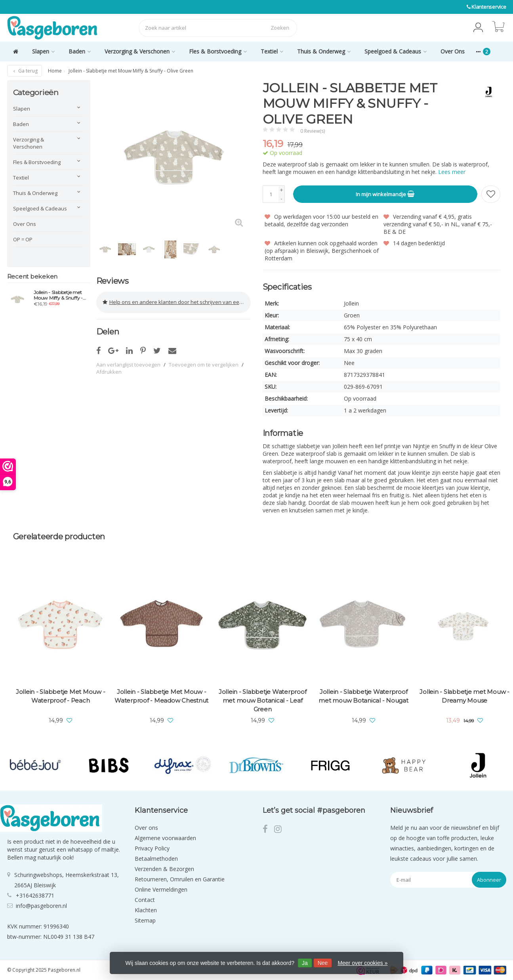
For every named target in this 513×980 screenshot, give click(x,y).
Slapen (43, 51)
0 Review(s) (313, 131)
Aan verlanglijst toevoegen (128, 364)
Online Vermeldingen (161, 889)
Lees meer (452, 172)
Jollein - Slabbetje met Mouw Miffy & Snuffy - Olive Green (58, 295)
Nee (323, 963)
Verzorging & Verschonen (140, 51)
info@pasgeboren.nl (41, 905)
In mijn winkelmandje (385, 194)
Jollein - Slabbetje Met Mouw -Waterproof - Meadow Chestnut (161, 696)
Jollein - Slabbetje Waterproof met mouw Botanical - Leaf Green (263, 700)
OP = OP (23, 239)
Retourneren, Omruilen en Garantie (180, 879)
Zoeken (280, 28)
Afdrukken (109, 371)
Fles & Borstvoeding (218, 51)
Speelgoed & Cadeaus (396, 51)
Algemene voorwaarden (165, 838)
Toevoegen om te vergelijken (204, 364)
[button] (478, 28)
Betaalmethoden (156, 859)
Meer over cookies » (362, 963)
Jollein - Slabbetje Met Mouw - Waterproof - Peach (61, 696)
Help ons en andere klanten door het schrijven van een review (177, 302)
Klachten (146, 910)
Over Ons (453, 51)
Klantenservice (489, 7)
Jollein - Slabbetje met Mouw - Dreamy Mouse (464, 696)
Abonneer (489, 880)
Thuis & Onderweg (324, 51)
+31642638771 (35, 895)
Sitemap (145, 920)
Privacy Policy (152, 848)
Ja (305, 963)
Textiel (272, 51)
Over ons (146, 828)
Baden (80, 51)
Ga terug (25, 71)
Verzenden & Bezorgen (164, 869)
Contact (145, 900)
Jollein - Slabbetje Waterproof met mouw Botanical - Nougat (363, 696)
